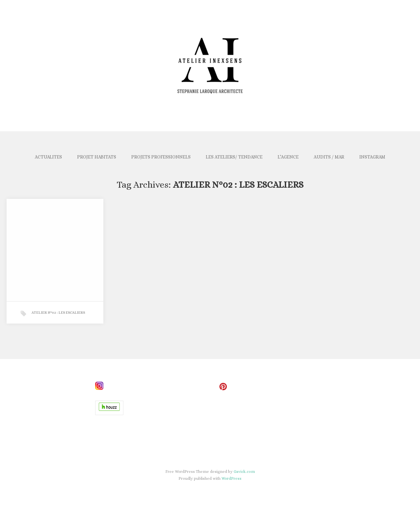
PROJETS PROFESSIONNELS (161, 157)
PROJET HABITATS (97, 157)
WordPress (231, 478)
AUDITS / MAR (329, 157)
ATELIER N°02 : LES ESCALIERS (58, 313)
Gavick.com (244, 472)
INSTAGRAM (372, 157)
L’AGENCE (288, 157)
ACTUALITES (48, 157)
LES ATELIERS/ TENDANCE (234, 157)
